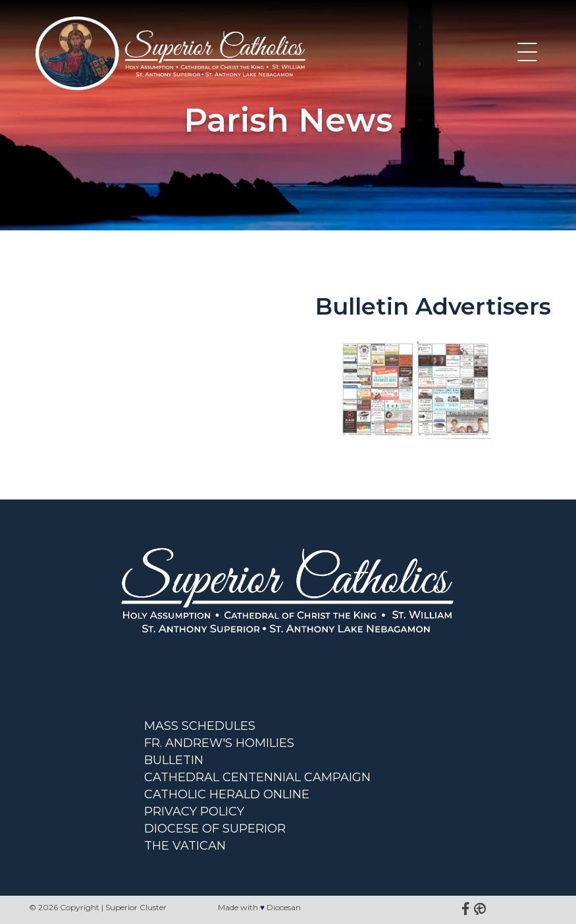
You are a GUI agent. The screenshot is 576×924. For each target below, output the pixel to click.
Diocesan (284, 907)
